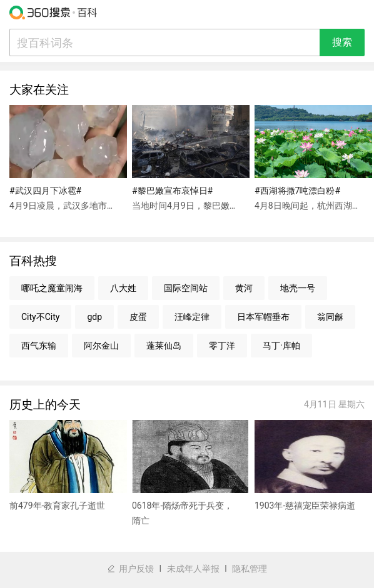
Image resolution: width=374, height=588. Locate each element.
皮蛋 (138, 317)
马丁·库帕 (281, 346)
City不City (40, 317)
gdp (94, 317)
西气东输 (39, 346)
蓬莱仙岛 (164, 346)
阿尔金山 (101, 346)
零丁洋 (222, 346)
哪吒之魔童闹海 (52, 288)
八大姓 (123, 288)
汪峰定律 (192, 317)
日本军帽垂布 (263, 317)
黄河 (244, 288)
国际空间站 (186, 288)
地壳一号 (298, 288)
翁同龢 (330, 317)
